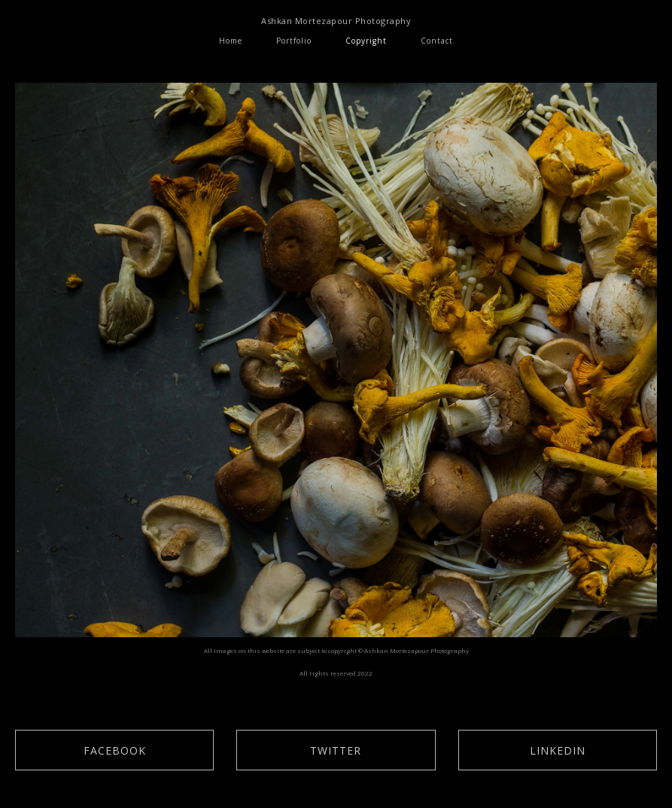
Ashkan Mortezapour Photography (336, 21)
